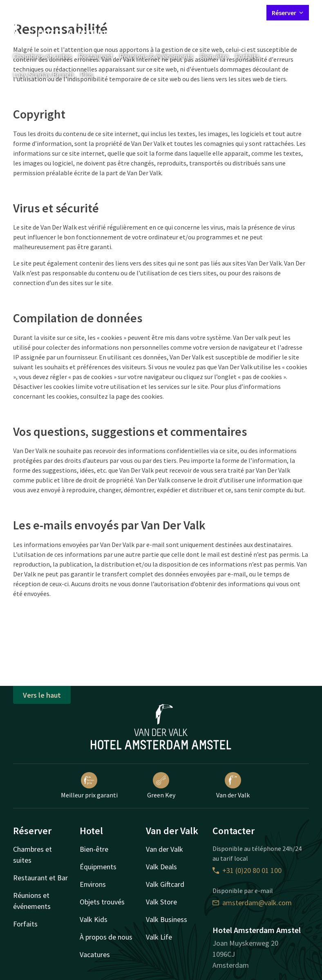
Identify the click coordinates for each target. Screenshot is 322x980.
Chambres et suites (42, 56)
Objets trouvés (102, 902)
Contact (170, 12)
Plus (92, 75)
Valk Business (167, 919)
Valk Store (161, 902)
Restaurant (96, 56)
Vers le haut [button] (42, 695)
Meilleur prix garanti (89, 786)
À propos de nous (106, 937)
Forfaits (247, 56)
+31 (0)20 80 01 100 (247, 870)
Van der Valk (233, 786)
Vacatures (95, 954)
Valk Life (159, 937)
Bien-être (214, 56)
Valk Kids (94, 919)
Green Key (161, 786)
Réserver (288, 13)
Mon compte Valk (212, 12)
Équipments (98, 867)
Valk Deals (161, 867)
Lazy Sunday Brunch (43, 75)
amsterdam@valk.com (252, 903)
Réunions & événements (156, 56)
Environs (93, 884)
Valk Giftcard (165, 884)
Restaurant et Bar (40, 878)
